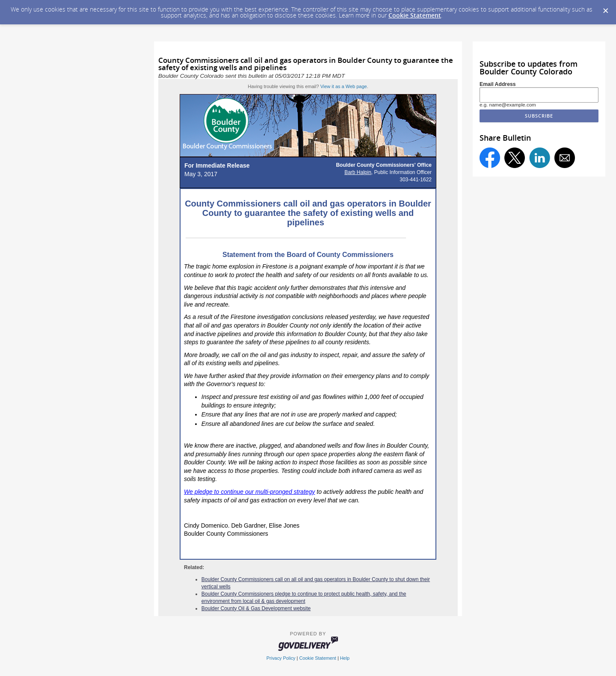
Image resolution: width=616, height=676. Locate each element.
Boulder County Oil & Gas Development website (256, 608)
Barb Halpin (358, 172)
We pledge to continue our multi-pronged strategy (249, 492)
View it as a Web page (344, 86)
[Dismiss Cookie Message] (605, 8)
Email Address (498, 84)
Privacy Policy (281, 658)
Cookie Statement (415, 15)
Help (345, 658)
